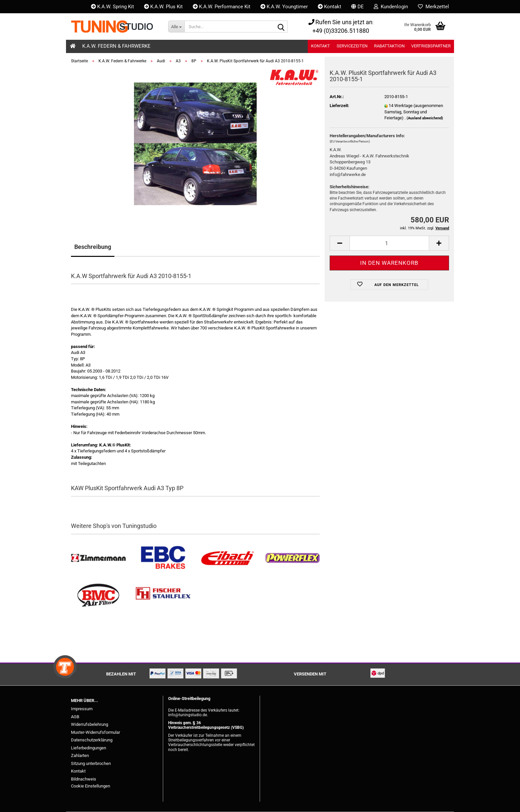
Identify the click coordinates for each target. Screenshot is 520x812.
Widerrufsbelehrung (90, 724)
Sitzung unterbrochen (91, 763)
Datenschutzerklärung (92, 740)
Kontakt (329, 7)
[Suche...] (176, 27)
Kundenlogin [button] (391, 7)
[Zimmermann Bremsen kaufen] (98, 558)
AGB (75, 717)
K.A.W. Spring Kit (112, 7)
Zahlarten (80, 755)
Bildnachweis (84, 779)
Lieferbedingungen (89, 748)
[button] (357, 7)
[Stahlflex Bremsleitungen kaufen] (163, 595)
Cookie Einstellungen (91, 786)
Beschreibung (93, 247)
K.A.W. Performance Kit (222, 7)
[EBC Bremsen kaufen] (163, 558)
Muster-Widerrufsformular (96, 732)
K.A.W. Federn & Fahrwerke (116, 46)
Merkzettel (433, 7)
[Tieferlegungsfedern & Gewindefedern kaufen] (228, 558)
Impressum (82, 709)
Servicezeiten (352, 46)
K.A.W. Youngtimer (284, 7)
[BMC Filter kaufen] (98, 595)
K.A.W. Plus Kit (163, 7)
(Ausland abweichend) (425, 118)
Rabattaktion (389, 46)
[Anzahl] (389, 243)
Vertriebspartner (431, 46)
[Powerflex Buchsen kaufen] (292, 558)
